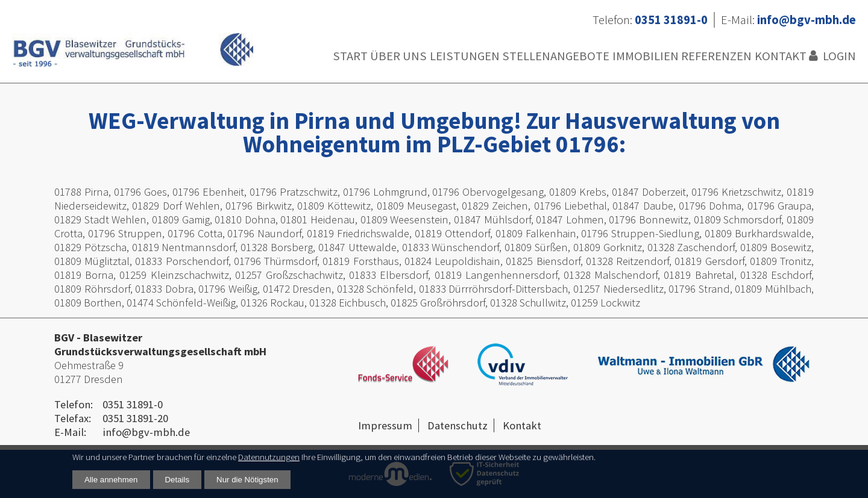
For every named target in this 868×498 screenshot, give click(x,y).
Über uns (398, 56)
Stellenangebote (556, 56)
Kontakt (781, 56)
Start (350, 56)
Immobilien (646, 56)
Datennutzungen (269, 457)
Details (178, 480)
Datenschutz (458, 425)
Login (839, 56)
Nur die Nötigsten (247, 480)
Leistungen (465, 56)
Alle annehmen (111, 480)
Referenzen (716, 56)
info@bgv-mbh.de (146, 432)
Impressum (385, 425)
